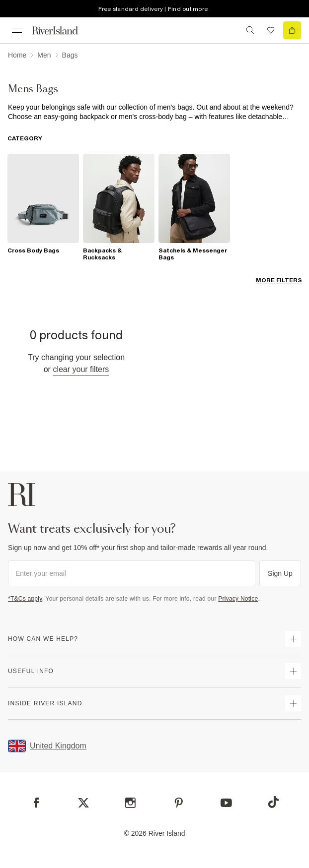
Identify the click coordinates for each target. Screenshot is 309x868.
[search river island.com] (250, 30)
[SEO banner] (154, 112)
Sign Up (280, 573)
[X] (83, 803)
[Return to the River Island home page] (62, 31)
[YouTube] (226, 803)
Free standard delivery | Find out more (153, 9)
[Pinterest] (179, 803)
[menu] (17, 30)
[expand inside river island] (293, 703)
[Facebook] (37, 803)
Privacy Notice (238, 599)
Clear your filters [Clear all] (81, 369)
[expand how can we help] (293, 639)
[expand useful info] (293, 671)
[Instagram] (130, 803)
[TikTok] (273, 802)
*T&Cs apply (25, 599)
